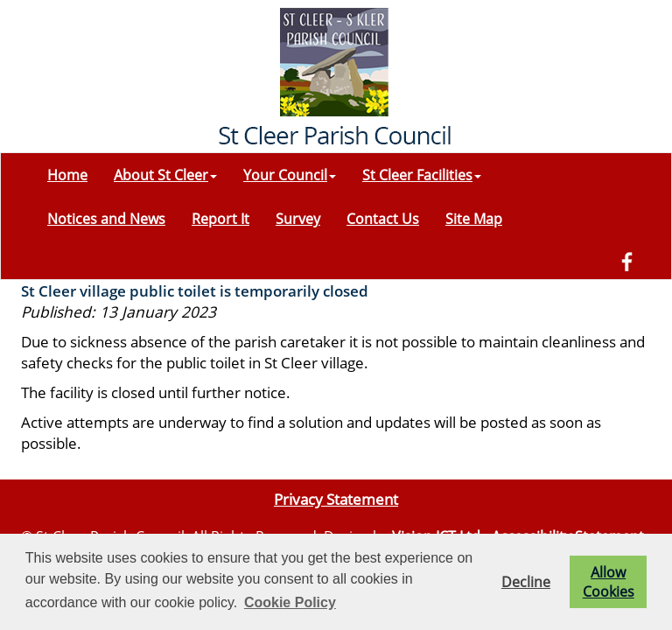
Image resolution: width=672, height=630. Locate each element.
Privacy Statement (336, 499)
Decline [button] (526, 582)
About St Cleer (165, 175)
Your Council (290, 175)
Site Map (474, 219)
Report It (220, 219)
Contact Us (383, 219)
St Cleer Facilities (422, 175)
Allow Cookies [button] (609, 582)
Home (67, 175)
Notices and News (106, 219)
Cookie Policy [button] (290, 602)
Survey (298, 219)
